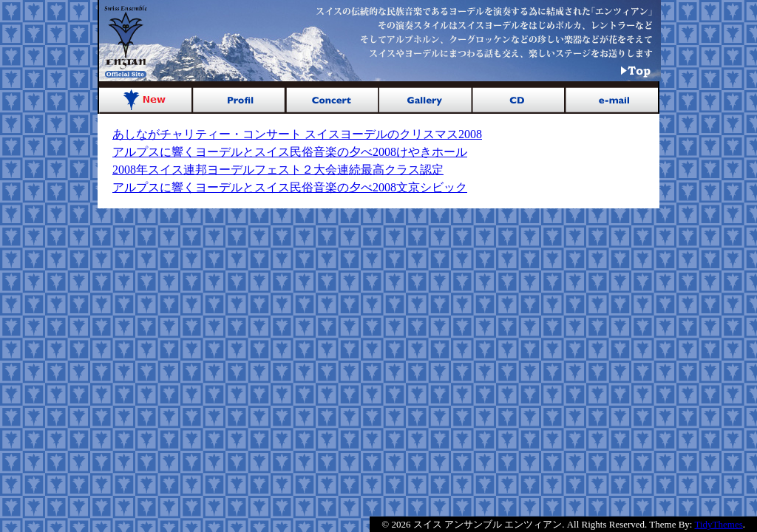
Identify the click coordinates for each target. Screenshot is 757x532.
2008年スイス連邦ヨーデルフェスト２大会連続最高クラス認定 (278, 170)
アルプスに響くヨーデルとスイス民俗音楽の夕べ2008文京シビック (290, 187)
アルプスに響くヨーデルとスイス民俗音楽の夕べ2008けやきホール (290, 152)
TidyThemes (719, 524)
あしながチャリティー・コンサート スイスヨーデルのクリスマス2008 (297, 134)
